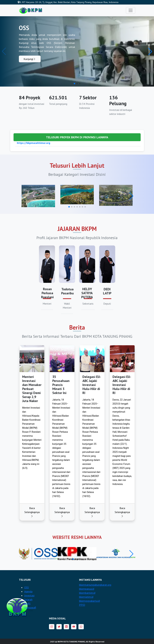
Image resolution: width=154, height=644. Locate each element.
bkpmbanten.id (87, 593)
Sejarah (28, 599)
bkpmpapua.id (87, 589)
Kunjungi (30, 59)
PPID (82, 605)
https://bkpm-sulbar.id (31, 146)
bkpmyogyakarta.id (89, 601)
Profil (27, 603)
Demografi (30, 607)
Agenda (28, 591)
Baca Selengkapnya (32, 512)
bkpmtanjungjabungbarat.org (95, 585)
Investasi (29, 595)
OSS (27, 587)
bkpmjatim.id (86, 597)
